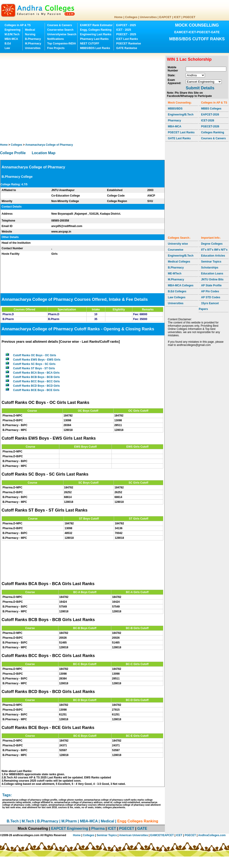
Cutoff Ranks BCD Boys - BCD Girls (36, 386)
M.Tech (28, 821)
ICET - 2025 (124, 30)
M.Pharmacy (33, 44)
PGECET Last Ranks (181, 132)
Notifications (56, 39)
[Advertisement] (43, 98)
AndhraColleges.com (212, 835)
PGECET (189, 17)
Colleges (131, 17)
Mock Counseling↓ (180, 103)
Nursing (30, 34)
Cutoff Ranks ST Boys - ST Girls (34, 368)
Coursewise (176, 250)
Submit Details (200, 88)
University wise (178, 244)
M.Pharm (69, 821)
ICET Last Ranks (127, 39)
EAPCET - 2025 (126, 25)
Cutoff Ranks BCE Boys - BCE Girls (36, 390)
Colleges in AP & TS (18, 25)
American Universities (134, 835)
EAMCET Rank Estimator (96, 25)
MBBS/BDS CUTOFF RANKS (197, 39)
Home (118, 17)
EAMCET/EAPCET (162, 835)
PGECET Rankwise (128, 44)
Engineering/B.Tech (181, 115)
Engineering (12, 30)
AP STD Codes (211, 297)
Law (7, 48)
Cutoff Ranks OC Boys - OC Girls (35, 355)
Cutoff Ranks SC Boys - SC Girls (34, 364)
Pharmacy (174, 120)
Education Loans (212, 274)
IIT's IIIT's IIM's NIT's (214, 250)
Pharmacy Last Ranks (94, 39)
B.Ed (8, 44)
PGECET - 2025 (126, 34)
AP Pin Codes (210, 291)
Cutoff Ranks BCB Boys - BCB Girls (36, 377)
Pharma (98, 828)
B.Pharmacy (33, 39)
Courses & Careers (60, 25)
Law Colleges (177, 297)
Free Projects (56, 48)
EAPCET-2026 (210, 115)
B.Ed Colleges (177, 291)
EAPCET (165, 17)
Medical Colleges (179, 262)
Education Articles (213, 256)
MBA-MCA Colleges (181, 285)
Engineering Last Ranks (96, 34)
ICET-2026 (208, 120)
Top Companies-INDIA (62, 44)
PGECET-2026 (210, 126)
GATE (142, 828)
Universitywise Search (62, 34)
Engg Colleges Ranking (138, 821)
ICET (177, 17)
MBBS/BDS (175, 109)
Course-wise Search (60, 30)
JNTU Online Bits (212, 279)
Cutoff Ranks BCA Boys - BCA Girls (36, 373)
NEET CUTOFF (90, 44)
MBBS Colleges (211, 109)
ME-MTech (175, 274)
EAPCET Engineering (70, 828)
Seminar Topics (211, 262)
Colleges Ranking (213, 132)
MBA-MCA (11, 39)
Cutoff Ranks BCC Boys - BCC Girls (36, 381)
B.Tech (13, 821)
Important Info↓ (211, 238)
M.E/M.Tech (12, 34)
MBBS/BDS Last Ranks (95, 48)
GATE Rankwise (127, 48)
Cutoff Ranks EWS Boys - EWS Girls (37, 360)
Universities (148, 17)
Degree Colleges (212, 244)
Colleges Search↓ (179, 238)
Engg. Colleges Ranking (96, 30)
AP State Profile (211, 285)
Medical (30, 30)
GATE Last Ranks (179, 138)
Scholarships (210, 268)
